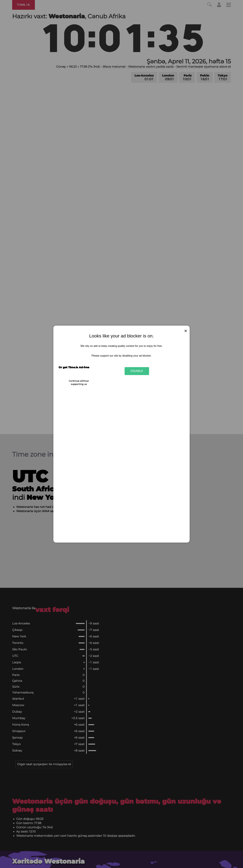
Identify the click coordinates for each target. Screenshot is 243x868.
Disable (137, 371)
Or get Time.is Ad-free (74, 367)
